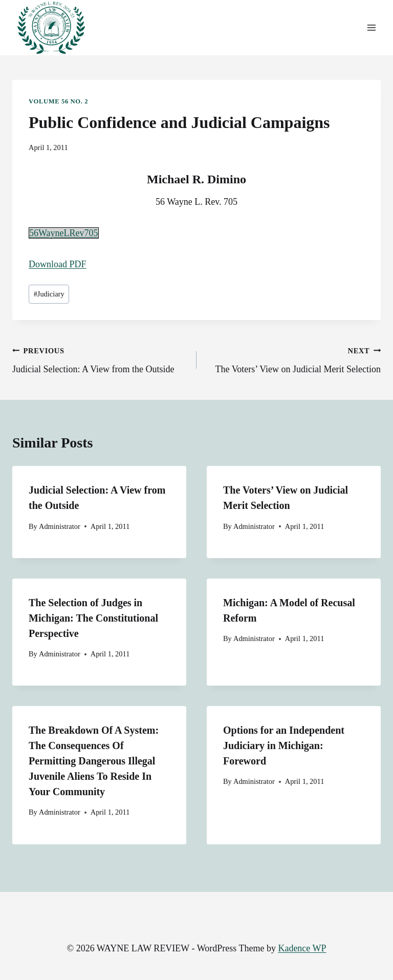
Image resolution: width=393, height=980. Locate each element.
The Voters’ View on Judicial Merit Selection (293, 359)
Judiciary (49, 294)
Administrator (60, 526)
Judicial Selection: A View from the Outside (100, 359)
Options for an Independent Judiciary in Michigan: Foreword (284, 745)
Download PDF (58, 264)
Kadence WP (302, 948)
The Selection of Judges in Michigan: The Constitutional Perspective (93, 618)
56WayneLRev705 (64, 233)
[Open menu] (371, 28)
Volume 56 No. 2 (58, 101)
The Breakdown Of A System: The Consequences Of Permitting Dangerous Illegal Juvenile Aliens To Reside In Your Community (94, 761)
